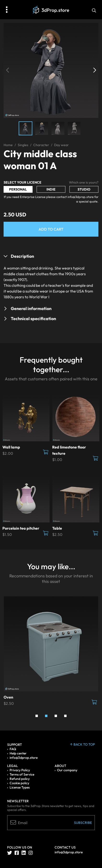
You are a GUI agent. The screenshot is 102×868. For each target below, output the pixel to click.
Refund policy (20, 779)
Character (41, 145)
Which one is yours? (84, 182)
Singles (23, 145)
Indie (51, 189)
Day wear (61, 145)
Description (22, 256)
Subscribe (83, 823)
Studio (84, 189)
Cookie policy (19, 783)
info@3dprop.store (24, 758)
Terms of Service (22, 774)
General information (31, 308)
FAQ (13, 749)
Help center (18, 753)
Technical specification (33, 319)
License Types (20, 787)
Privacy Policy (20, 770)
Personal (18, 189)
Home (8, 145)
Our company (67, 770)
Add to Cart (51, 229)
